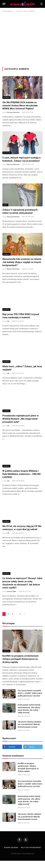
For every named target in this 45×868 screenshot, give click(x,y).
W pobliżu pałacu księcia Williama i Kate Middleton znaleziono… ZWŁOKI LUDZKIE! (22, 474)
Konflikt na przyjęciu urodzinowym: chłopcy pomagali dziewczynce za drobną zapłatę (21, 659)
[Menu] (4, 4)
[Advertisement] (22, 39)
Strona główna (11, 848)
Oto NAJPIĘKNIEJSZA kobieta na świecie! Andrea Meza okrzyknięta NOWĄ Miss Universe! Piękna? (20, 106)
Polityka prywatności (31, 848)
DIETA (5, 205)
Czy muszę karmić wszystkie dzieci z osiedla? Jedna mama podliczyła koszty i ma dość (30, 693)
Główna (6, 98)
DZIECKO (6, 651)
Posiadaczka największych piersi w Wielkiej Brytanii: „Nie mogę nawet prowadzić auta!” (21, 419)
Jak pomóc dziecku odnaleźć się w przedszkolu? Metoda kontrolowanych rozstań (30, 724)
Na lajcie (7, 153)
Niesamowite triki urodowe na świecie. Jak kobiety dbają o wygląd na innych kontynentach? (22, 262)
